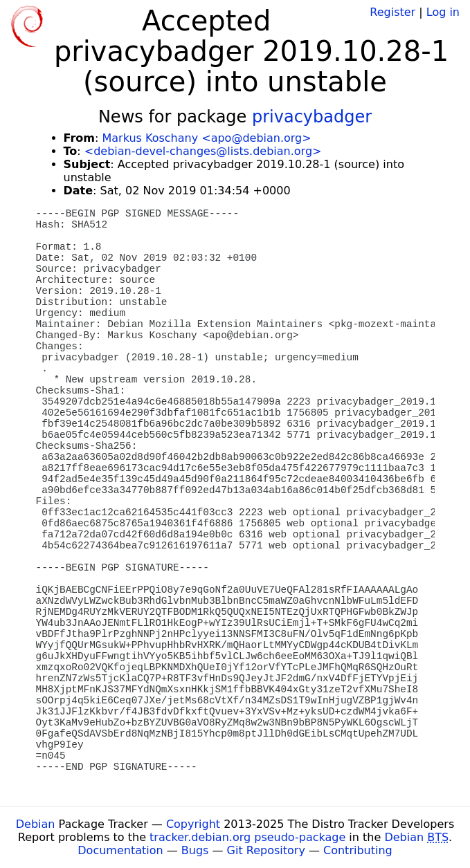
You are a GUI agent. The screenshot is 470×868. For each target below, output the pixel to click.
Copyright (193, 824)
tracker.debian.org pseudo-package (247, 837)
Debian (36, 824)
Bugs (195, 850)
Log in (443, 12)
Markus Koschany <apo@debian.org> (206, 138)
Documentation (120, 850)
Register (392, 12)
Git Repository (266, 850)
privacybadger (312, 117)
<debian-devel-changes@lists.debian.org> (203, 151)
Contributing (358, 850)
